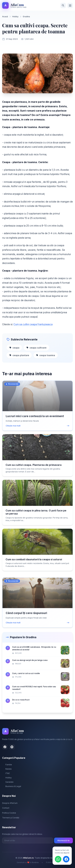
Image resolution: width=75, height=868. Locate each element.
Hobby (15, 17)
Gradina (26, 17)
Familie (7, 765)
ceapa (14, 348)
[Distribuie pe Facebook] (66, 859)
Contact (6, 808)
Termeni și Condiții (11, 818)
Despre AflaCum (10, 803)
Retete (7, 769)
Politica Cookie (9, 813)
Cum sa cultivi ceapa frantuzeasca (33, 324)
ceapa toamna (46, 355)
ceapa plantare (19, 355)
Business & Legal (12, 786)
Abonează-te (63, 840)
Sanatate (8, 782)
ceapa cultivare (36, 348)
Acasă (5, 17)
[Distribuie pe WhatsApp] (58, 859)
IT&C (6, 773)
